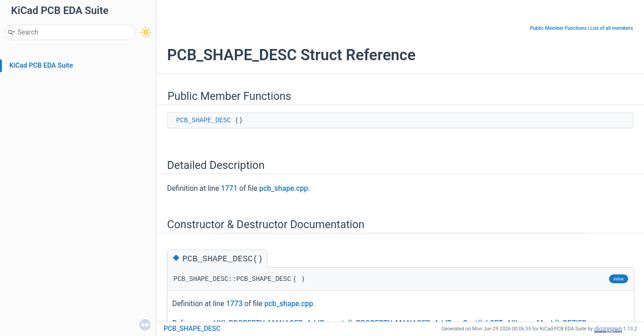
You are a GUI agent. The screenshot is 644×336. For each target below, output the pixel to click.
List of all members (612, 28)
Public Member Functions (558, 28)
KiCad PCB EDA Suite (41, 66)
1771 (229, 189)
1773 (234, 304)
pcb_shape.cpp (284, 189)
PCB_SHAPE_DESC (204, 120)
